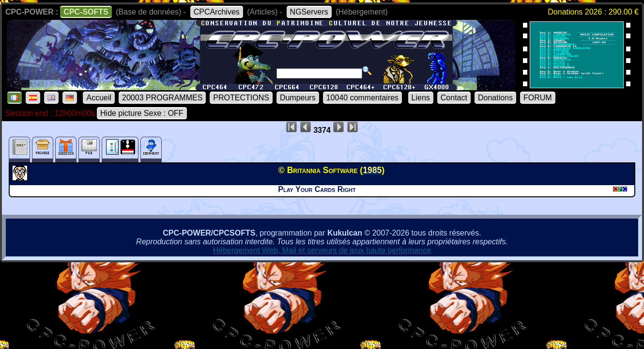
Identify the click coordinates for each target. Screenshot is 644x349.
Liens (421, 98)
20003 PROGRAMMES (162, 98)
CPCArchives (217, 12)
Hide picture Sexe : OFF (142, 113)
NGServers (309, 12)
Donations (495, 98)
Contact (454, 98)
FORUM (538, 98)
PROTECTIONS (241, 98)
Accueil (99, 98)
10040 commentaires (362, 98)
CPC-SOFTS (86, 12)
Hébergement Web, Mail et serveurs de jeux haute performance (322, 250)
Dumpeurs (298, 98)
